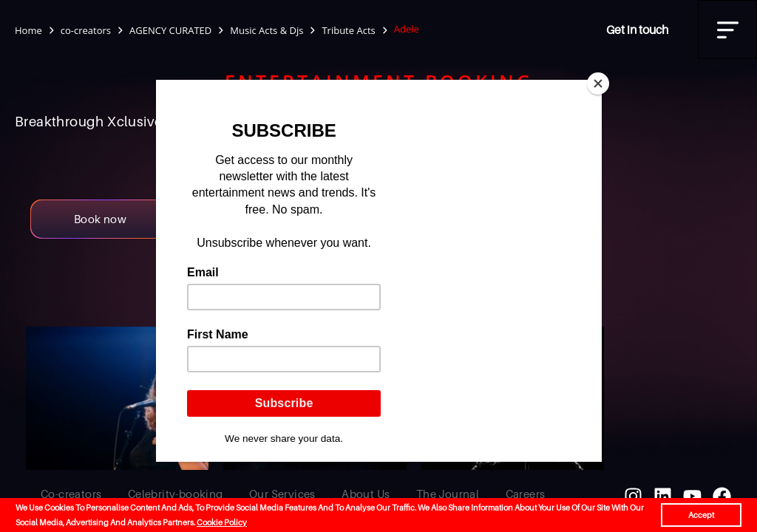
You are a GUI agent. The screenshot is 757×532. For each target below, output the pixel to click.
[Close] (598, 83)
